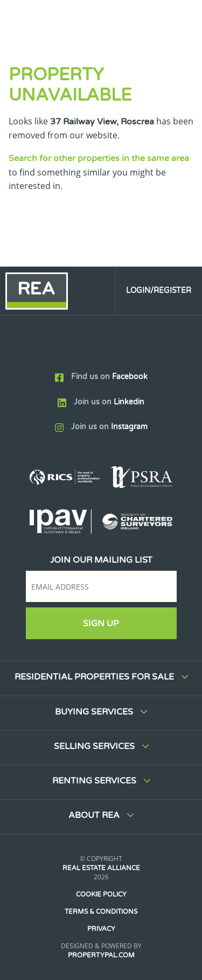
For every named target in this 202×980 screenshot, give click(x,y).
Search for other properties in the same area (99, 158)
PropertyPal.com (101, 955)
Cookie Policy (101, 894)
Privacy (101, 929)
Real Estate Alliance (101, 868)
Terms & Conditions (101, 912)
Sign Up (101, 624)
